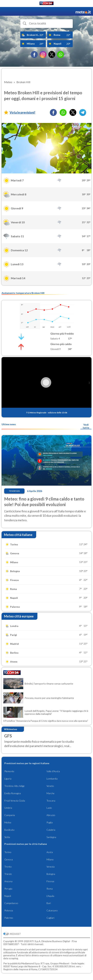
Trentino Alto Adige (15, 786)
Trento (8, 867)
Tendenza (14, 491)
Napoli (8, 896)
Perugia (8, 889)
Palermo (9, 918)
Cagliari (50, 918)
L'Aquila (50, 896)
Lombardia (52, 779)
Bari (49, 903)
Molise (8, 822)
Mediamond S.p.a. (31, 963)
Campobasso (11, 903)
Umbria (8, 808)
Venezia (51, 867)
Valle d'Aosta (53, 771)
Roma (50, 889)
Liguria (8, 779)
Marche (51, 793)
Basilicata (9, 830)
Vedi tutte (86, 426)
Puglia (50, 822)
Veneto (50, 786)
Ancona (8, 881)
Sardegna (51, 837)
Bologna (51, 874)
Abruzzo (51, 815)
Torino (8, 852)
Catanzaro (52, 910)
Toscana (51, 801)
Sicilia (7, 837)
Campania (10, 815)
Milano (50, 859)
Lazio (49, 808)
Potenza (9, 910)
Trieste (8, 874)
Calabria (51, 830)
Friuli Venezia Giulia (15, 801)
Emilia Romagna (13, 793)
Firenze (50, 881)
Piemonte (9, 771)
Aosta (50, 852)
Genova (9, 859)
